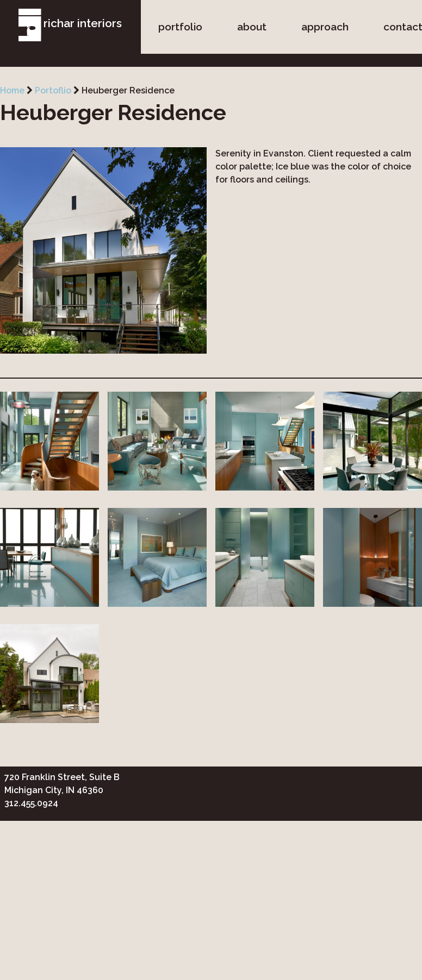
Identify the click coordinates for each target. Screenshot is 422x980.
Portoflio (53, 90)
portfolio (180, 27)
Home (12, 90)
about (252, 27)
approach (325, 27)
